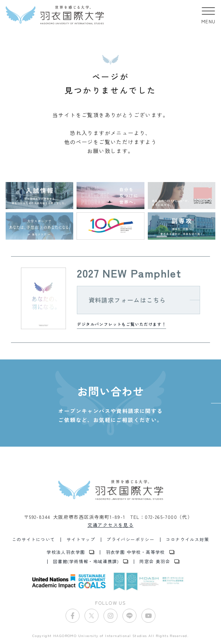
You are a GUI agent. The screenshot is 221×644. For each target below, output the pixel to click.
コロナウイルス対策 (187, 540)
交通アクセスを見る (111, 525)
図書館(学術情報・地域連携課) (86, 562)
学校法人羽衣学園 (66, 552)
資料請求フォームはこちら (127, 300)
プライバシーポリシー (130, 540)
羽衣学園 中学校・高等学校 (135, 552)
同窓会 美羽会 (155, 562)
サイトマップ (81, 540)
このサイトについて (34, 540)
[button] (209, 15)
